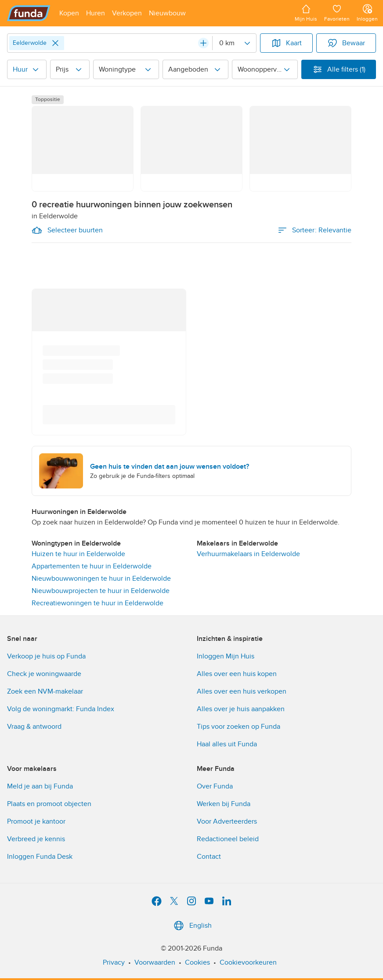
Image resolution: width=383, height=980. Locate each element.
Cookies (197, 962)
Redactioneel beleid (228, 839)
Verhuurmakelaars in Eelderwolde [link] (248, 554)
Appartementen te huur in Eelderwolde (92, 566)
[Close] (55, 43)
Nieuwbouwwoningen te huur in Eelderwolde (101, 579)
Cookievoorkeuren (248, 962)
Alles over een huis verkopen (242, 691)
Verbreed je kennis (36, 839)
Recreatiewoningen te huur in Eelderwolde (98, 603)
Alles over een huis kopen (237, 674)
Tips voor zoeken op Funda (238, 727)
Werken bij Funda (224, 804)
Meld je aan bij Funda (40, 786)
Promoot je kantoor (36, 821)
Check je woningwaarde (44, 674)
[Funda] (29, 13)
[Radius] (234, 43)
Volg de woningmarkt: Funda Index (61, 709)
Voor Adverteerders (227, 821)
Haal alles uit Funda (227, 744)
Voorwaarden (155, 962)
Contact (209, 857)
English (192, 926)
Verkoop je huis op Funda (46, 656)
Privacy (114, 962)
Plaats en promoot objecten (49, 804)
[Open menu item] (69, 13)
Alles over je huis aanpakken (241, 709)
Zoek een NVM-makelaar (45, 691)
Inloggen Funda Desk (40, 857)
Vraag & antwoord (34, 727)
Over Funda (215, 786)
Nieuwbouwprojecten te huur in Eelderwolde (101, 591)
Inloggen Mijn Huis (226, 656)
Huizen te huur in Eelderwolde (78, 554)
